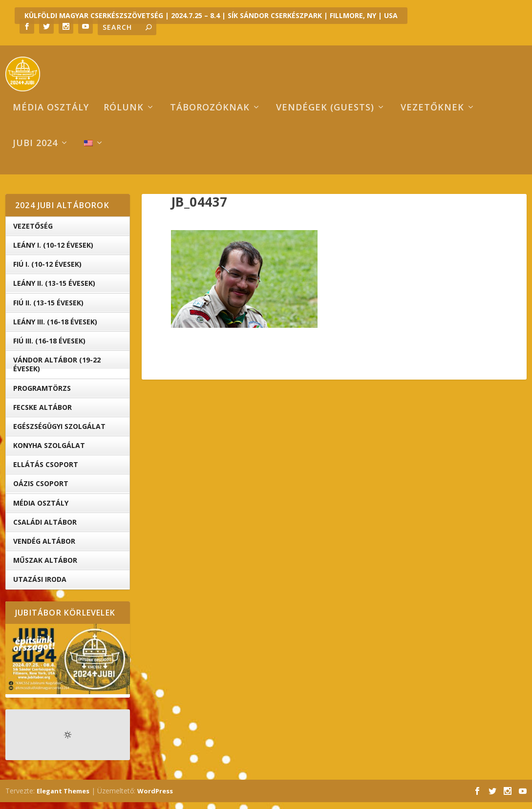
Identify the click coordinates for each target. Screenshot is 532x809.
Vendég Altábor (44, 548)
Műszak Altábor (45, 567)
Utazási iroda (40, 586)
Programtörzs (42, 394)
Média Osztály (41, 509)
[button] (244, 285)
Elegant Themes (63, 798)
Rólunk (124, 115)
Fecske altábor (43, 414)
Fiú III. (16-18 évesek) (49, 348)
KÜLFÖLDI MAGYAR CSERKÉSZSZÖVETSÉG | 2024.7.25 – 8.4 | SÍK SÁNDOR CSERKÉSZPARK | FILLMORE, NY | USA (211, 15)
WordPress (155, 798)
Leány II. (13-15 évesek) (54, 290)
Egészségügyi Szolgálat (59, 433)
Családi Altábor (45, 529)
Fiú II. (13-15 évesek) (48, 309)
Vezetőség (33, 233)
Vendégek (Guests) (325, 115)
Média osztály (51, 115)
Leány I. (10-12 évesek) (53, 252)
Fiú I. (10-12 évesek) (47, 271)
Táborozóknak (210, 115)
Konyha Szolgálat (49, 452)
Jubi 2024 (35, 150)
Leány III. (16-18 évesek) (55, 329)
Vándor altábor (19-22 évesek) (57, 371)
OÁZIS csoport (41, 490)
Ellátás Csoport (46, 471)
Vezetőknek (432, 115)
